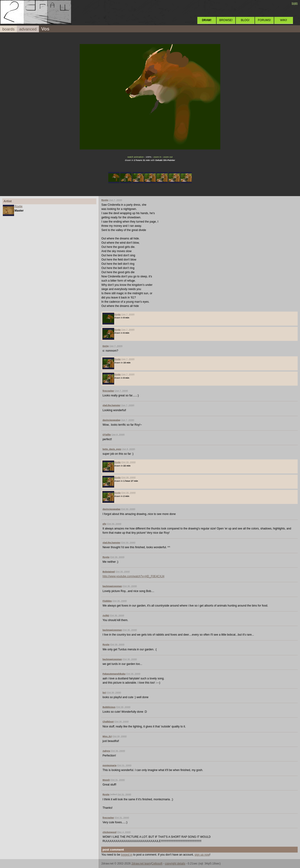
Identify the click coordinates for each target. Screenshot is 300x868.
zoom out (168, 157)
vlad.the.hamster (111, 405)
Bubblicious (109, 707)
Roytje (19, 206)
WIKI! (283, 20)
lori (104, 692)
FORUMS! (264, 20)
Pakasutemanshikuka (114, 674)
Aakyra (106, 751)
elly (104, 524)
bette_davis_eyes (112, 449)
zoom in (157, 157)
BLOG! (245, 20)
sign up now (202, 855)
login (295, 3)
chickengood (109, 832)
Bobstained (109, 572)
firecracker (108, 391)
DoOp (105, 346)
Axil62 (106, 615)
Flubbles (107, 601)
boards (8, 29)
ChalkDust (108, 721)
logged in (127, 855)
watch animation (136, 157)
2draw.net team (141, 864)
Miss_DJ (107, 736)
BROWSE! (226, 20)
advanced (28, 29)
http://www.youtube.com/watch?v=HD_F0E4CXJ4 (133, 576)
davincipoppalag (111, 420)
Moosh (106, 780)
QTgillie (107, 434)
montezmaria (109, 765)
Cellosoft (157, 864)
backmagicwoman (112, 586)
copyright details (175, 864)
